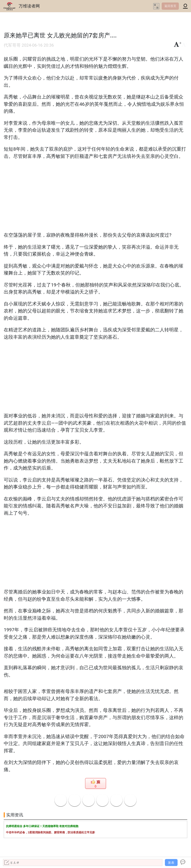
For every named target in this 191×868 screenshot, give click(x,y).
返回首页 (170, 6)
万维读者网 (29, 6)
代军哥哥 (12, 45)
